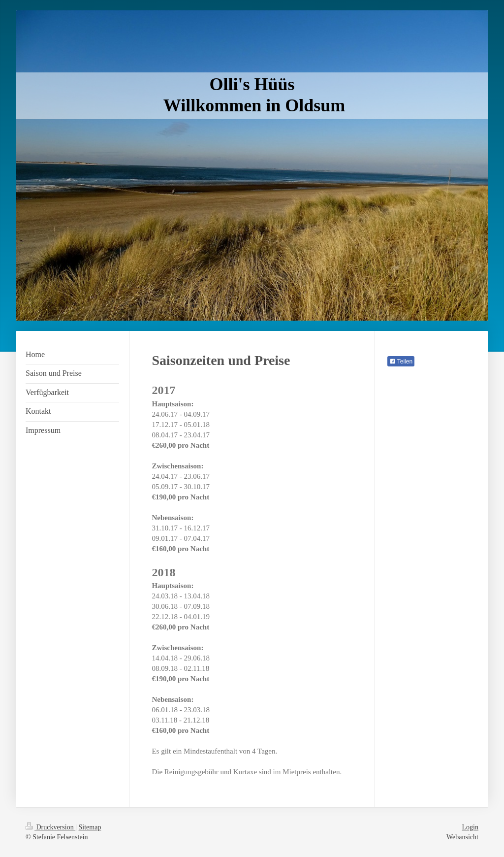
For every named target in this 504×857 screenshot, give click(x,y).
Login (470, 827)
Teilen (401, 362)
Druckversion (50, 827)
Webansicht (462, 837)
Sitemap (90, 827)
